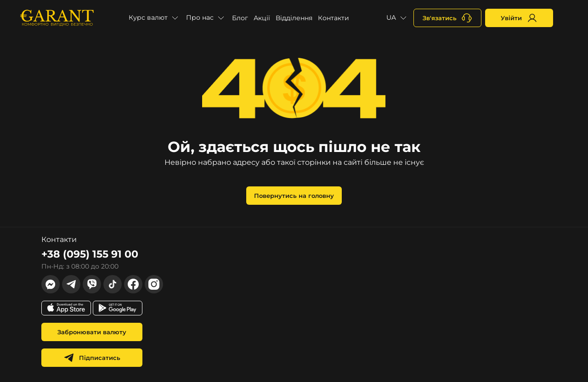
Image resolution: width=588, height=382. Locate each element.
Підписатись (92, 358)
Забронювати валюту (92, 332)
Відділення (294, 18)
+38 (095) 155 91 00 (90, 254)
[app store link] (66, 308)
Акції (262, 18)
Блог (240, 18)
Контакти (334, 18)
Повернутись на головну (294, 196)
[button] (155, 18)
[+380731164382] (447, 18)
